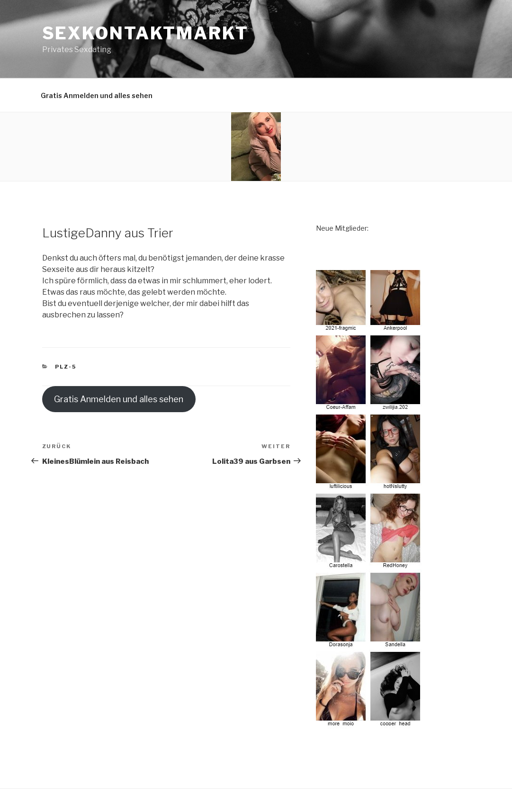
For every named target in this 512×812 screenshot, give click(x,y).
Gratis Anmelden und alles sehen (97, 95)
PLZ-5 (66, 367)
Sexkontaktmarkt (145, 33)
